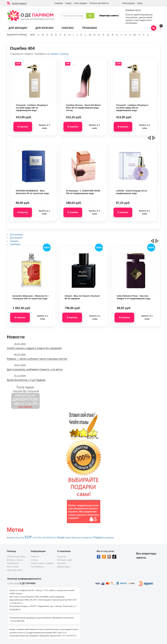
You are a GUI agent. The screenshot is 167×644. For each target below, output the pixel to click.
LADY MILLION (39, 538)
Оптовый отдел (65, 560)
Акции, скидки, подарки (42, 563)
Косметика (87, 538)
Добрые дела (64, 567)
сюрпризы (109, 538)
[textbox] (73, 16)
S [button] (117, 35)
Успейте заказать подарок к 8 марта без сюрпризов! (34, 348)
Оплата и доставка (16, 557)
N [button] (95, 35)
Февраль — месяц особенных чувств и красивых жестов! (37, 359)
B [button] (43, 35)
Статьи (34, 560)
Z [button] (148, 35)
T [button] (121, 35)
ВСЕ (32, 35)
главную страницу (59, 54)
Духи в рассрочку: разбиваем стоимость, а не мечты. (35, 369)
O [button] (99, 35)
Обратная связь (15, 570)
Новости (35, 557)
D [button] (52, 35)
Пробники (90, 28)
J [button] (77, 35)
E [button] (56, 35)
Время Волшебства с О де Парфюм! (26, 380)
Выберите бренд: (17, 35)
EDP (28, 537)
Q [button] (108, 35)
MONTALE (51, 538)
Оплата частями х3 (99, 3)
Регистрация (129, 3)
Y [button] (144, 35)
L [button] (86, 35)
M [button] (90, 35)
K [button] (81, 35)
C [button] (47, 35)
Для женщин (18, 28)
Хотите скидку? (19, 3)
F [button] (60, 35)
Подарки (98, 537)
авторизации (131, 23)
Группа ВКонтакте (73, 538)
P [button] (103, 35)
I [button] (73, 35)
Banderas (11, 538)
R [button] (112, 35)
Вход (140, 3)
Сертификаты (38, 567)
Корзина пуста (133, 10)
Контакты (62, 563)
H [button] (69, 35)
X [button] (139, 35)
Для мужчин (44, 28)
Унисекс (68, 28)
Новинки (59, 3)
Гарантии (62, 557)
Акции (68, 3)
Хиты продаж (81, 3)
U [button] (125, 35)
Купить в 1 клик (44, 127)
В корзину (23, 127)
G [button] (65, 35)
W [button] (135, 35)
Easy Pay (20, 538)
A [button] (39, 35)
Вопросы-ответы (15, 560)
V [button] (130, 35)
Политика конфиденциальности (24, 579)
